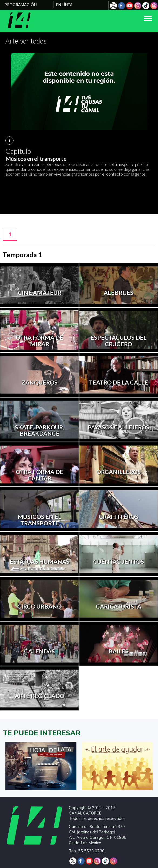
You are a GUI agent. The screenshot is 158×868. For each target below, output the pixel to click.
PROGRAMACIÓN (21, 5)
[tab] (10, 234)
